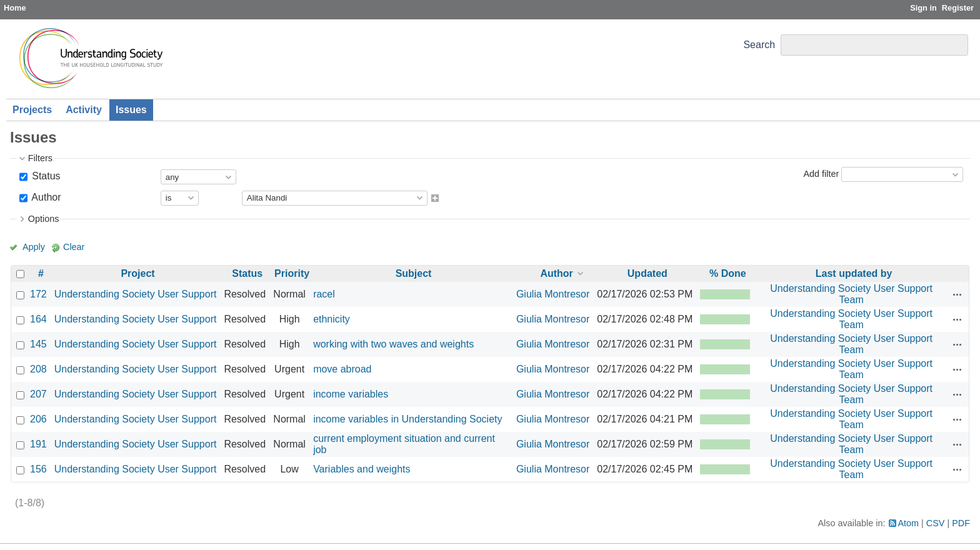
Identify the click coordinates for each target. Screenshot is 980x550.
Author (45, 197)
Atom (909, 523)
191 (38, 444)
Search (759, 45)
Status (45, 176)
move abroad (342, 369)
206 (38, 419)
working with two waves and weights (393, 344)
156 (38, 469)
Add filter (821, 174)
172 (38, 294)
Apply (34, 247)
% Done (728, 273)
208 (38, 369)
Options (44, 219)
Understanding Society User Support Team (851, 294)
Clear (74, 247)
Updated (647, 273)
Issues (131, 110)
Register (958, 8)
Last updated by (854, 273)
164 (38, 319)
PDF (961, 523)
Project (137, 273)
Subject (414, 273)
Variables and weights (362, 469)
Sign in (923, 8)
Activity (84, 110)
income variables (351, 394)
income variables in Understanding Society (407, 419)
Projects (32, 110)
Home (15, 8)
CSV (936, 523)
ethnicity (332, 319)
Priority (292, 273)
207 (38, 394)
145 (38, 344)
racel (324, 294)
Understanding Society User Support (136, 294)
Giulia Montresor (553, 294)
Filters (40, 158)
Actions (957, 294)
